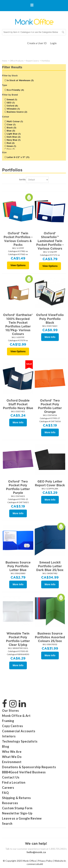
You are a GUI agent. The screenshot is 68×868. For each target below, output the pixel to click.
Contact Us (11, 777)
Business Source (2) (16, 112)
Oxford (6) (11, 106)
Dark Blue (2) (13, 137)
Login (53, 43)
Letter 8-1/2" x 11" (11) (17, 157)
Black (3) (10, 128)
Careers (8, 788)
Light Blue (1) (13, 134)
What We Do (12, 757)
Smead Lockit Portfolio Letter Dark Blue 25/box (50, 566)
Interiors (9, 736)
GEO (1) (10, 103)
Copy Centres (13, 726)
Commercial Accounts (19, 731)
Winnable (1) (12, 109)
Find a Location (14, 782)
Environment (12, 762)
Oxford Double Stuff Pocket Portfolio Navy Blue (18, 404)
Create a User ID (37, 43)
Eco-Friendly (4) (14, 90)
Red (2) (10, 143)
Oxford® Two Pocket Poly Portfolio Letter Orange (50, 406)
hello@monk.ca (36, 852)
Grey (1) (10, 149)
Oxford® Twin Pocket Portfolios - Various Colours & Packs (18, 239)
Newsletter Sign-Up (17, 813)
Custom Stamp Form (17, 808)
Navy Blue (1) (13, 140)
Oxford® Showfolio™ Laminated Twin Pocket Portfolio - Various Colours (50, 241)
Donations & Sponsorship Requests (29, 767)
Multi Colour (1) (14, 121)
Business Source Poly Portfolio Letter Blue (18, 566)
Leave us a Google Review (22, 818)
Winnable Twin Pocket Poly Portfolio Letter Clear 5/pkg (18, 639)
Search (7, 823)
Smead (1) (11, 100)
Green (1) (10, 146)
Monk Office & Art (16, 716)
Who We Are (12, 752)
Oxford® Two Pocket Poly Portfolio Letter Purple (18, 487)
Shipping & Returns (16, 798)
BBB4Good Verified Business (24, 772)
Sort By (22, 179)
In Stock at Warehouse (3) (19, 80)
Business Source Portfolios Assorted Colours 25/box (50, 637)
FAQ (5, 793)
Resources (10, 803)
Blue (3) (10, 131)
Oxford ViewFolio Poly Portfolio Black (50, 319)
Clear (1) (10, 125)
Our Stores (11, 711)
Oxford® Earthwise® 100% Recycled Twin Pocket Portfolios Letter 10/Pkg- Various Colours (18, 324)
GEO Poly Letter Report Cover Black (50, 483)
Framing (8, 721)
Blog (6, 746)
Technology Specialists (20, 741)
